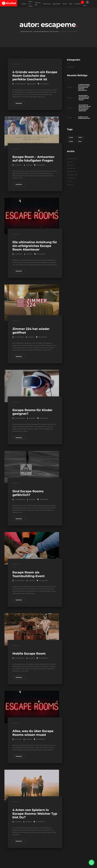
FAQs (71, 4)
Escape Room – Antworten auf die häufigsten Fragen (33, 159)
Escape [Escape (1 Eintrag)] (71, 137)
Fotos (65, 4)
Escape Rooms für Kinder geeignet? (32, 412)
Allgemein (16, 64)
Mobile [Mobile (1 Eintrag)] (71, 141)
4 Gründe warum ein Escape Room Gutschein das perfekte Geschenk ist (35, 76)
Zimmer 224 (38, 4)
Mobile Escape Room (29, 653)
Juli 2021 (70, 181)
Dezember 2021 (72, 172)
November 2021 (72, 175)
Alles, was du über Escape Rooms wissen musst (33, 733)
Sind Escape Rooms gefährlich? (28, 493)
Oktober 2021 (72, 178)
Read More (19, 103)
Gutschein (56, 4)
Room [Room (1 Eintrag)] (80, 141)
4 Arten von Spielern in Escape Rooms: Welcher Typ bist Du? (35, 814)
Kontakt (78, 4)
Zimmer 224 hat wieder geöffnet (31, 331)
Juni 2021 (70, 185)
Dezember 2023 (72, 159)
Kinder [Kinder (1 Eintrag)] (80, 137)
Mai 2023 (70, 162)
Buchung (47, 4)
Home (24, 4)
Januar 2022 (71, 168)
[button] (92, 862)
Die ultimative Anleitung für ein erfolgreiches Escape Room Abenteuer (35, 246)
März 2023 (71, 165)
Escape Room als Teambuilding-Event (29, 574)
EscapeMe (33, 84)
